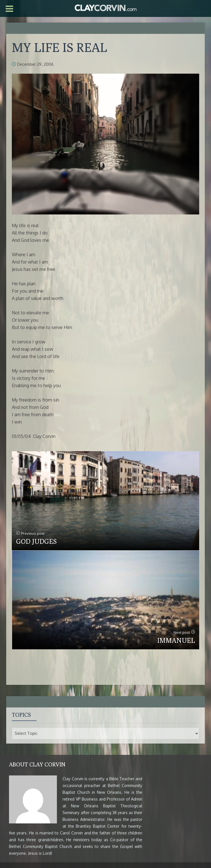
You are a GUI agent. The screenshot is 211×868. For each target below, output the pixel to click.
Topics (21, 715)
